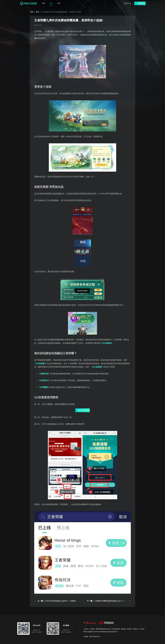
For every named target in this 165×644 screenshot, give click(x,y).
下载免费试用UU (82, 410)
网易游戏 (124, 629)
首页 (44, 3)
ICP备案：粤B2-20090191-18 (92, 637)
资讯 (51, 3)
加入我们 (142, 629)
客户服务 (92, 629)
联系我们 (130, 629)
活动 (59, 3)
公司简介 (86, 629)
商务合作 (136, 629)
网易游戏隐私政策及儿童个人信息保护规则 (108, 629)
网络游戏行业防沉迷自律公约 (110, 632)
